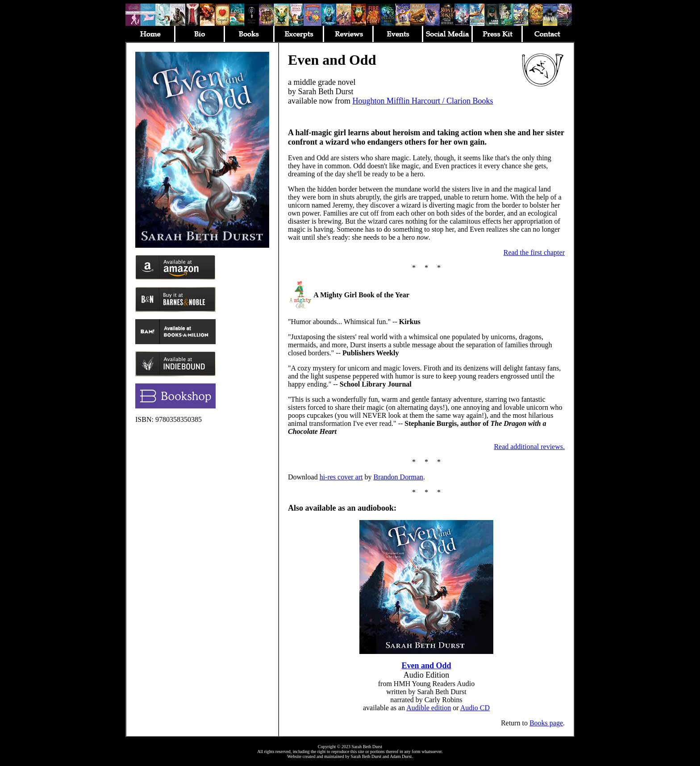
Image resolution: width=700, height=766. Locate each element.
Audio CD (475, 708)
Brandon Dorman (399, 477)
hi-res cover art (341, 477)
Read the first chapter (534, 252)
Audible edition (429, 708)
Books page (546, 723)
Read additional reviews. (529, 447)
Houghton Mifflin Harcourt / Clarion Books (423, 101)
